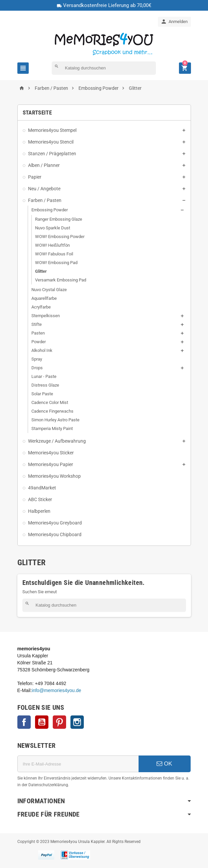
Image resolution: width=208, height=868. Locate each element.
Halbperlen (39, 511)
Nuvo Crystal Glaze (49, 290)
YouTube (42, 722)
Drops (37, 368)
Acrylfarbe (41, 307)
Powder (39, 342)
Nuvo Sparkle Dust (53, 228)
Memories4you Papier (51, 464)
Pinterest (59, 722)
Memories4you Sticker (51, 453)
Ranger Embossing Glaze (59, 219)
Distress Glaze (45, 385)
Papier (35, 177)
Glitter (41, 271)
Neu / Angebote (44, 189)
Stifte (37, 324)
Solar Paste (42, 394)
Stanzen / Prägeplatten (52, 154)
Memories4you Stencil (51, 142)
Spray (37, 359)
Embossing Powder (50, 210)
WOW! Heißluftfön (52, 245)
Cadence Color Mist (50, 402)
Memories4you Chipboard (55, 534)
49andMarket (42, 488)
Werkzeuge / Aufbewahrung (57, 441)
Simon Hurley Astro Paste (55, 420)
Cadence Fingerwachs (52, 411)
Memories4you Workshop (54, 476)
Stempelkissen (46, 316)
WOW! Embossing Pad (56, 263)
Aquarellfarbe (44, 298)
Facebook (24, 722)
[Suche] (104, 68)
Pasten (38, 333)
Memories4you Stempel (52, 130)
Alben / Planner (44, 165)
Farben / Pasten (45, 200)
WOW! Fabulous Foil (54, 254)
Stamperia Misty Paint (52, 428)
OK (164, 764)
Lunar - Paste (44, 376)
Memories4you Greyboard (55, 523)
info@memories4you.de (56, 690)
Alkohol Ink (42, 350)
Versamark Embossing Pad (61, 280)
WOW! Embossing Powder (60, 237)
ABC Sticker (40, 499)
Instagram (77, 722)
